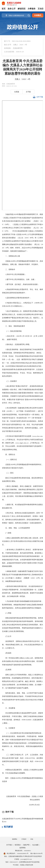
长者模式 (38, 15)
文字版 (28, 92)
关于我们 (9, 845)
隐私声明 (26, 845)
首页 (4, 9)
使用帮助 (22, 848)
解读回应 (22, 9)
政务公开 (12, 9)
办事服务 (32, 9)
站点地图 (35, 845)
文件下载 (38, 97)
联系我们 (18, 845)
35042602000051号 (23, 853)
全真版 (17, 92)
